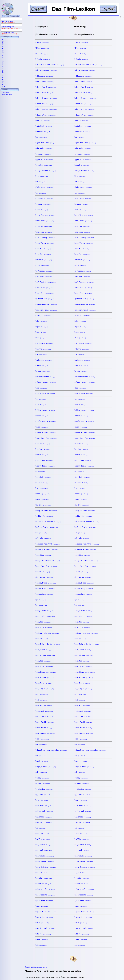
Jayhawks (43, 349)
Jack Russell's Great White (49, 65)
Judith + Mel (44, 811)
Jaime (41, 176)
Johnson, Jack (44, 594)
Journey (42, 778)
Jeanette (42, 366)
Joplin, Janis (44, 711)
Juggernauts (44, 817)
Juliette (42, 834)
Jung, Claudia (44, 856)
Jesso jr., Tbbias (45, 466)
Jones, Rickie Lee (46, 672)
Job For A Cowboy (46, 527)
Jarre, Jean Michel (46, 310)
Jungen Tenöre (45, 861)
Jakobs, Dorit (44, 187)
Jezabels (42, 494)
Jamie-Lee (43, 254)
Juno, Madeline (45, 895)
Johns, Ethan (44, 577)
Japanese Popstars (46, 304)
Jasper (41, 327)
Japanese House (45, 299)
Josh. (41, 772)
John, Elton (43, 555)
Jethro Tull (43, 477)
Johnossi (42, 572)
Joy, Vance (43, 795)
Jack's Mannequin (46, 70)
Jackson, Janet (44, 93)
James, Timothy (45, 237)
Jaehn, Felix (44, 148)
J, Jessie (42, 42)
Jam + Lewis (44, 198)
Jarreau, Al (43, 315)
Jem (40, 399)
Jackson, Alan (44, 81)
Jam (40, 193)
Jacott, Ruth (44, 126)
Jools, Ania (43, 705)
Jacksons (42, 120)
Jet (40, 471)
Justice (42, 939)
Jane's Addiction (45, 282)
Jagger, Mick (44, 159)
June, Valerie (44, 845)
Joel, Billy (43, 538)
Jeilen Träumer (45, 393)
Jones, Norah (44, 666)
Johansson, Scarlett (46, 549)
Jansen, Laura (44, 293)
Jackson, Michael (46, 109)
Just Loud (43, 934)
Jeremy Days (44, 460)
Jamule (42, 265)
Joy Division (44, 789)
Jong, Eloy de (44, 689)
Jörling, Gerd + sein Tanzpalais (51, 750)
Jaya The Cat (44, 343)
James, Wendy (44, 243)
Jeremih (42, 455)
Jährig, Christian (45, 171)
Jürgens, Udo (44, 917)
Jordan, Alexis (44, 717)
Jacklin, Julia (44, 76)
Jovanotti (42, 783)
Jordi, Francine (45, 733)
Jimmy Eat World (46, 510)
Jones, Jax (43, 661)
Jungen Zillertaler (46, 867)
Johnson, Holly (45, 588)
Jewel (41, 488)
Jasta (41, 332)
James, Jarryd (44, 221)
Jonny (41, 694)
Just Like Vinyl (45, 928)
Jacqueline (43, 132)
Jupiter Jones (44, 900)
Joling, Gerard (44, 611)
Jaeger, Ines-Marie (46, 143)
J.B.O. (41, 54)
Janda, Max (43, 276)
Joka (41, 605)
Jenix (41, 405)
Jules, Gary (43, 822)
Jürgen (41, 906)
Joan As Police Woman (48, 522)
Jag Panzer (43, 154)
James (41, 210)
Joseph (42, 761)
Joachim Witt (44, 516)
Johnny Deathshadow (47, 561)
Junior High (44, 884)
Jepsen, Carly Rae (46, 438)
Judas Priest (44, 806)
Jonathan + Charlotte (47, 633)
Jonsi (41, 700)
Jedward (42, 371)
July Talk (42, 839)
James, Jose (43, 232)
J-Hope (42, 48)
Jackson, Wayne (45, 115)
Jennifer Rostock (45, 421)
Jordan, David (44, 722)
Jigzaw (42, 499)
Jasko (41, 321)
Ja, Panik (42, 59)
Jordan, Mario (44, 728)
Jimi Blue (43, 505)
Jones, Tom (43, 683)
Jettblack (42, 483)
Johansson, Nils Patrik (48, 544)
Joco (41, 533)
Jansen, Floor (44, 288)
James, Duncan (45, 215)
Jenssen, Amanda (46, 432)
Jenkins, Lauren (45, 410)
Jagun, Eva (43, 165)
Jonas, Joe (43, 622)
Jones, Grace (44, 650)
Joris (41, 744)
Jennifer (42, 416)
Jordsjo (42, 739)
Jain (40, 182)
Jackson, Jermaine (46, 98)
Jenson (42, 427)
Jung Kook (43, 850)
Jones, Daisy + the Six (48, 644)
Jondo (41, 639)
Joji (40, 600)
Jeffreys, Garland (46, 382)
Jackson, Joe (44, 104)
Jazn (41, 354)
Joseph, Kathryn (45, 767)
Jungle (41, 873)
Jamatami (43, 204)
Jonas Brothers (45, 616)
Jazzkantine (43, 360)
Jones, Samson (45, 678)
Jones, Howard (45, 655)
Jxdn (41, 945)
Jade (41, 137)
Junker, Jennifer (45, 889)
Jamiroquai (43, 260)
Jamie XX (43, 249)
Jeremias (42, 444)
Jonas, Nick (43, 627)
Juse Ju (42, 923)
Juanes (42, 800)
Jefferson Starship (46, 377)
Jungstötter (43, 878)
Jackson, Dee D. (45, 87)
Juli (40, 828)
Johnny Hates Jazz (46, 566)
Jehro (41, 388)
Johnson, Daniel (45, 583)
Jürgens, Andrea (45, 912)
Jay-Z (41, 338)
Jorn (41, 756)
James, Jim (43, 226)
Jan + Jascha (44, 271)
